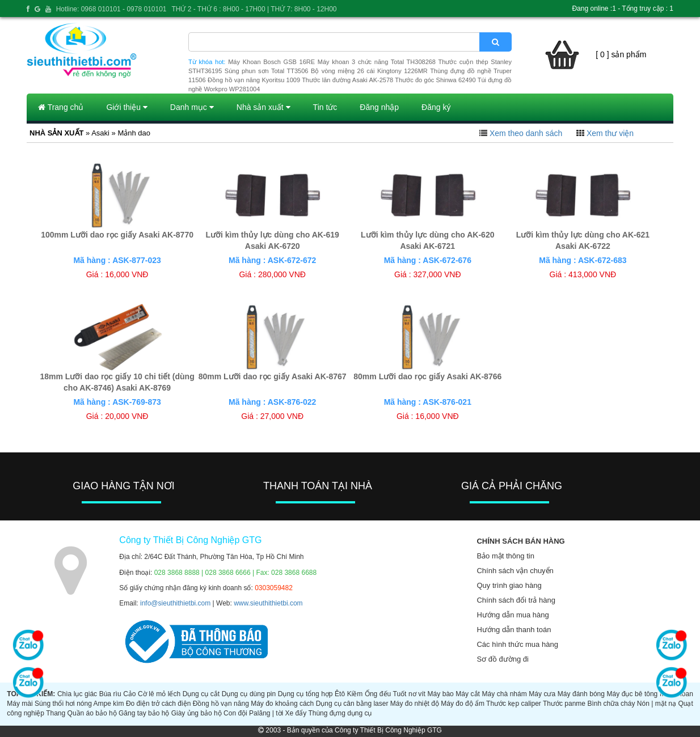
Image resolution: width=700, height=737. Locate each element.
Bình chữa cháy (611, 704)
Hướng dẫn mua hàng (513, 615)
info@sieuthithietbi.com (175, 603)
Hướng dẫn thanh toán (514, 630)
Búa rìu (110, 694)
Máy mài (20, 704)
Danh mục (192, 107)
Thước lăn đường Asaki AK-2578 (347, 80)
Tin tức (325, 107)
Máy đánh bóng (581, 694)
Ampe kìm (109, 704)
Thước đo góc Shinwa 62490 (435, 80)
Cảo (129, 694)
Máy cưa (542, 694)
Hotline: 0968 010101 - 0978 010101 (111, 9)
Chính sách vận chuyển (515, 571)
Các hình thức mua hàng (517, 644)
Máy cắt (468, 694)
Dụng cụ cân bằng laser (352, 704)
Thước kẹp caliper (514, 704)
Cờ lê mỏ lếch (159, 694)
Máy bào (441, 694)
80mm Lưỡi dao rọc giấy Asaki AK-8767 (273, 376)
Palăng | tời (266, 713)
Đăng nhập (379, 107)
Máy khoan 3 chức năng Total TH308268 (377, 62)
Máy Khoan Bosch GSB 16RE (271, 62)
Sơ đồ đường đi (503, 659)
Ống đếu (378, 694)
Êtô (340, 694)
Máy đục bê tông (632, 694)
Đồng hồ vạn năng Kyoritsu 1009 (254, 80)
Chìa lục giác (77, 694)
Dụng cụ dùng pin (249, 694)
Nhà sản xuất (263, 107)
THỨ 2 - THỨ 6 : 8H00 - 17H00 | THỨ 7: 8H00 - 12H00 (254, 9)
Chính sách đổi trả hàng (516, 600)
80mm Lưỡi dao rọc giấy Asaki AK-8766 (427, 376)
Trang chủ (61, 107)
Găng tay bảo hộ (144, 713)
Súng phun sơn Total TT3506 (267, 71)
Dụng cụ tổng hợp (305, 694)
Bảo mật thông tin (505, 556)
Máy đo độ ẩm (463, 704)
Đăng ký (436, 107)
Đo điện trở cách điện (158, 704)
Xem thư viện (610, 133)
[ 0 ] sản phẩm (621, 54)
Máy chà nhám (505, 694)
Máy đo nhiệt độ (415, 704)
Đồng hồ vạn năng (221, 704)
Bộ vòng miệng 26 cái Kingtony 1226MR (369, 71)
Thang (56, 713)
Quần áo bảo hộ (92, 713)
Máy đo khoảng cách (282, 704)
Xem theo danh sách (526, 133)
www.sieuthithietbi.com (268, 603)
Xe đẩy (296, 713)
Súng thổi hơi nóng (63, 704)
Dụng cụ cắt (201, 694)
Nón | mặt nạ (657, 704)
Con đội (235, 713)
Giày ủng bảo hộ (197, 713)
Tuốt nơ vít (409, 694)
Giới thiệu (126, 107)
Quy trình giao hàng (509, 585)
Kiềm (355, 694)
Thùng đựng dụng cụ (340, 713)
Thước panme (564, 704)
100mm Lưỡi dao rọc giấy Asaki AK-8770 (117, 235)
